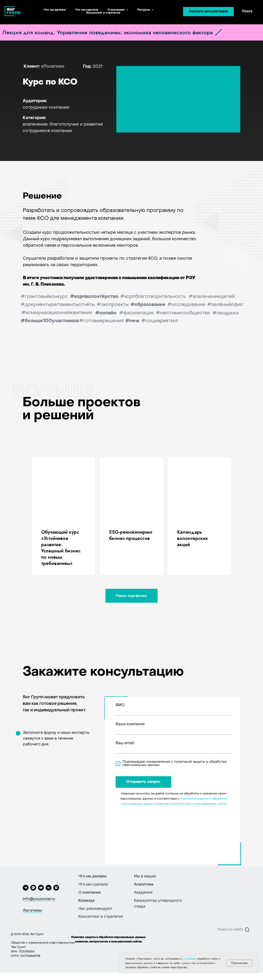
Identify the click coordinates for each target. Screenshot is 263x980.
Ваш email (125, 743)
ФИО (120, 705)
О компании (90, 893)
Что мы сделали (87, 10)
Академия (143, 893)
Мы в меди (144, 876)
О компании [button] (116, 10)
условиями (190, 959)
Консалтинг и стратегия (103, 13)
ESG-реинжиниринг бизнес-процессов (131, 535)
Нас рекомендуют (95, 909)
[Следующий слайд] (254, 516)
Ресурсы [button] (144, 10)
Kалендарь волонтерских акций (192, 538)
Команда (86, 901)
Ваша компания (130, 724)
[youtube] (41, 888)
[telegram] (26, 888)
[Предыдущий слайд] (9, 516)
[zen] (56, 888)
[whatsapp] (33, 888)
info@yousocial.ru (39, 899)
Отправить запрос (143, 782)
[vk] (49, 888)
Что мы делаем (55, 10)
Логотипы (32, 911)
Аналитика (144, 885)
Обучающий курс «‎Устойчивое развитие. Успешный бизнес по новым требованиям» (61, 548)
